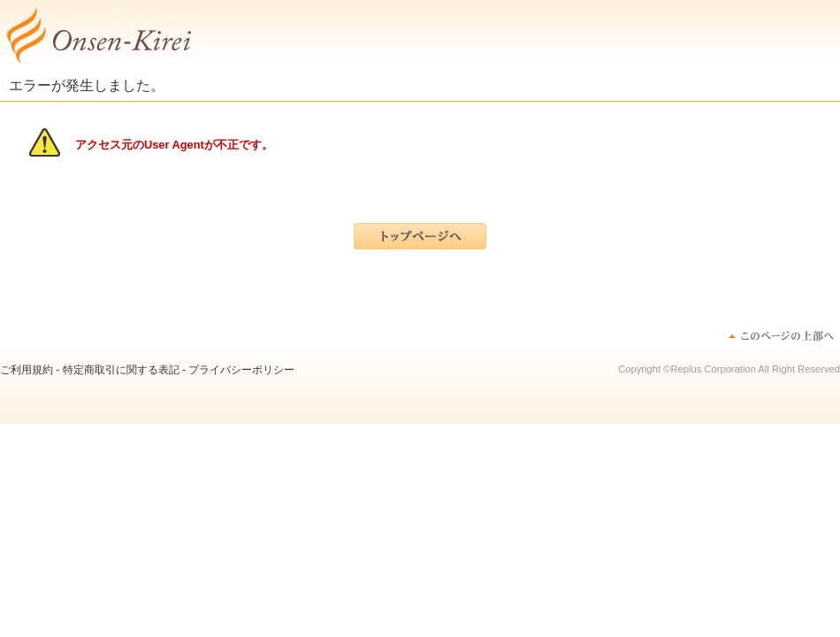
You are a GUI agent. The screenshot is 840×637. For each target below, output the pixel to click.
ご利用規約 (27, 370)
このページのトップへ (780, 335)
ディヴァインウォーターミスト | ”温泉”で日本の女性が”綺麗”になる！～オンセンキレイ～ (97, 35)
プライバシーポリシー (241, 370)
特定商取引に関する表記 (121, 370)
